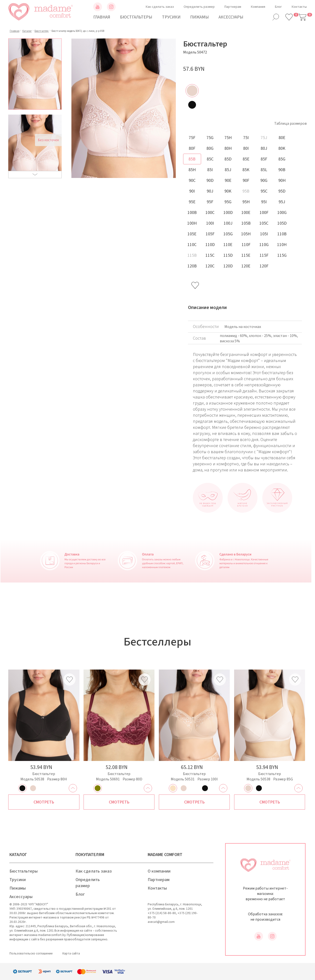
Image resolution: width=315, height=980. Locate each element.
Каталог (27, 31)
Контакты (299, 7)
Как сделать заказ (160, 7)
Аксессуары (231, 17)
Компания (258, 7)
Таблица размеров (290, 124)
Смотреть (44, 802)
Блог (278, 7)
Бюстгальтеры (136, 17)
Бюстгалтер (42, 31)
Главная (102, 17)
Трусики (171, 17)
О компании (159, 871)
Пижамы (200, 17)
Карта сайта (71, 954)
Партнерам (233, 7)
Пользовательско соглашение (31, 954)
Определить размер (199, 7)
